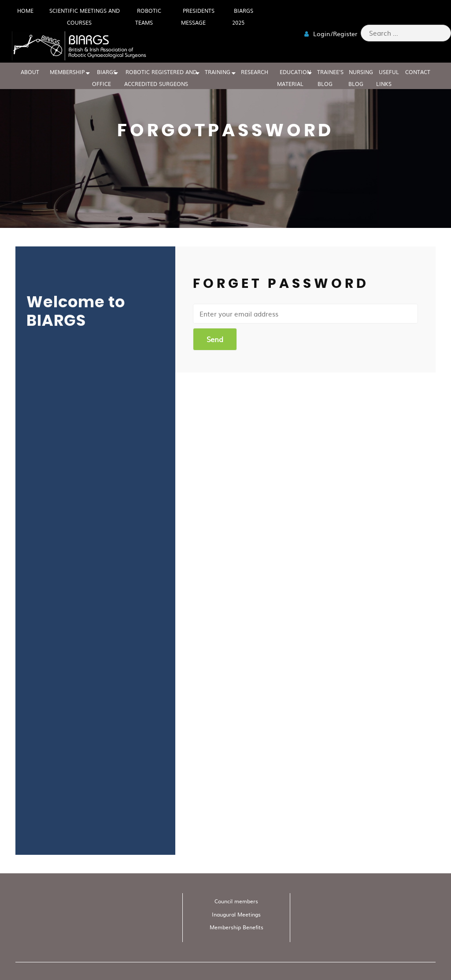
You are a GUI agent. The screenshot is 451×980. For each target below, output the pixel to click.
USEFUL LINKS (388, 78)
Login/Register (331, 34)
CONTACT (418, 72)
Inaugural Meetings (236, 914)
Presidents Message (198, 17)
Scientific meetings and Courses (85, 17)
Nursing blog (361, 78)
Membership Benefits (237, 927)
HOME (25, 11)
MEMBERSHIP (67, 72)
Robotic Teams (148, 17)
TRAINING (218, 72)
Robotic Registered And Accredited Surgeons (161, 78)
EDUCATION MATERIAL (294, 78)
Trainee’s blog (330, 78)
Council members (236, 901)
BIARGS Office (104, 78)
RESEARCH (255, 72)
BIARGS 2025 (243, 17)
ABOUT (30, 72)
